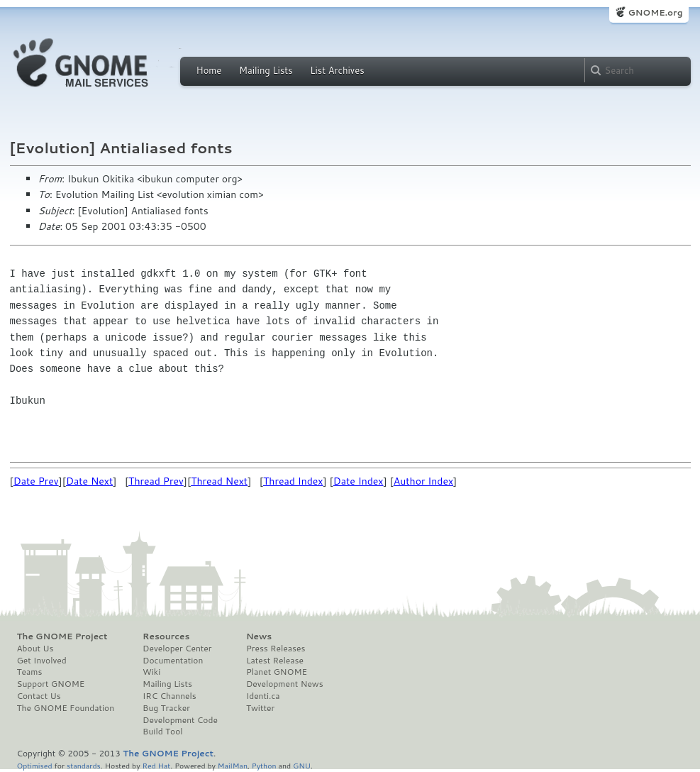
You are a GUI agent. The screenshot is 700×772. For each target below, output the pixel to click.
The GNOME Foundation (66, 708)
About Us (35, 649)
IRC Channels (170, 696)
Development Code (180, 720)
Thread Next (219, 481)
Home (209, 70)
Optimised (35, 765)
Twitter (260, 708)
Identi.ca (263, 696)
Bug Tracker (166, 708)
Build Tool (162, 732)
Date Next (89, 481)
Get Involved (42, 661)
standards (84, 765)
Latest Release (275, 661)
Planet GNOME (277, 672)
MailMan (233, 765)
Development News (285, 684)
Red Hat (156, 765)
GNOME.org (655, 12)
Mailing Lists (266, 70)
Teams (30, 672)
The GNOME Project (62, 636)
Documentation (173, 661)
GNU (302, 765)
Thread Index (293, 481)
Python (264, 765)
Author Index (423, 481)
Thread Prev (156, 481)
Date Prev (36, 481)
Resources (166, 636)
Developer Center (177, 649)
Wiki (151, 672)
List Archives (337, 70)
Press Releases (276, 649)
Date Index (359, 481)
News (259, 636)
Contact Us (39, 696)
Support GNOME (51, 684)
